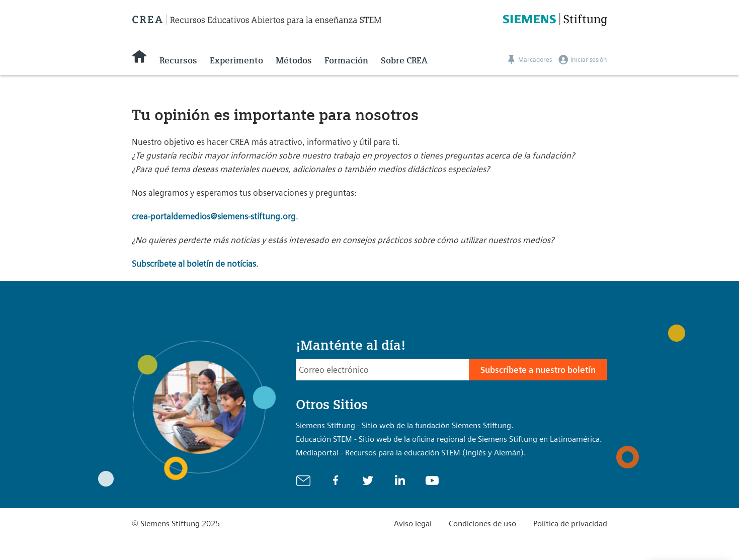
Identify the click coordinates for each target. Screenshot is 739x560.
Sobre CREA (404, 60)
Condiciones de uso (482, 524)
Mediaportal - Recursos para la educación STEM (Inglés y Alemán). (411, 453)
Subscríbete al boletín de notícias (194, 264)
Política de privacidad (570, 524)
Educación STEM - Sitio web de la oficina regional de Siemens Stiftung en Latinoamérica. (449, 439)
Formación (346, 60)
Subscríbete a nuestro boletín (538, 370)
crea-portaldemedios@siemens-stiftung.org (214, 216)
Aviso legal (413, 524)
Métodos (294, 60)
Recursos (178, 60)
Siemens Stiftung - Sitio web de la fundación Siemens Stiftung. (405, 425)
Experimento (236, 60)
